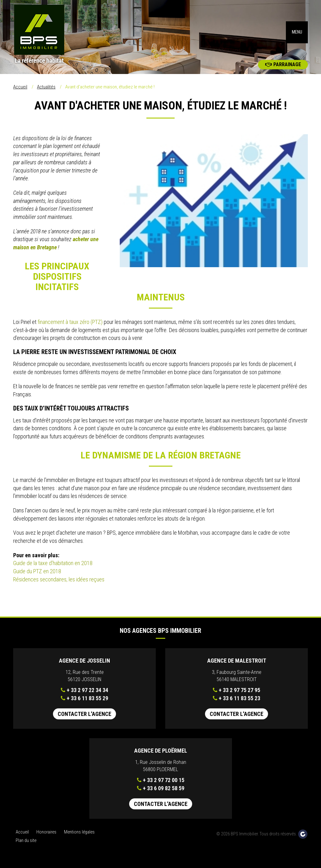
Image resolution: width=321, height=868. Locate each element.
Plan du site (26, 845)
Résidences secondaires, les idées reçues (59, 584)
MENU (297, 34)
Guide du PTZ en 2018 (38, 576)
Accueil (20, 91)
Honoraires (46, 836)
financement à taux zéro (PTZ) (71, 326)
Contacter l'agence (84, 718)
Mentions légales (79, 836)
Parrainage (283, 69)
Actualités (46, 91)
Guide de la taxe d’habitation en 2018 (53, 567)
